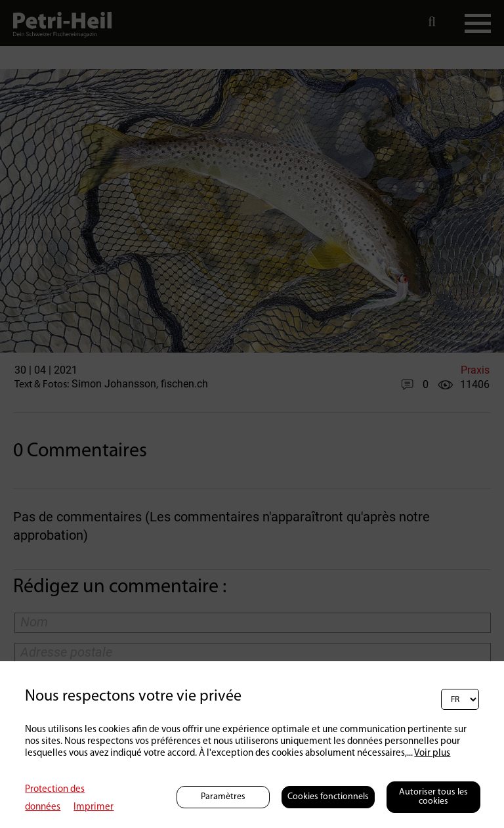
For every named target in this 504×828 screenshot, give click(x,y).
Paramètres (223, 797)
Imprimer (94, 807)
